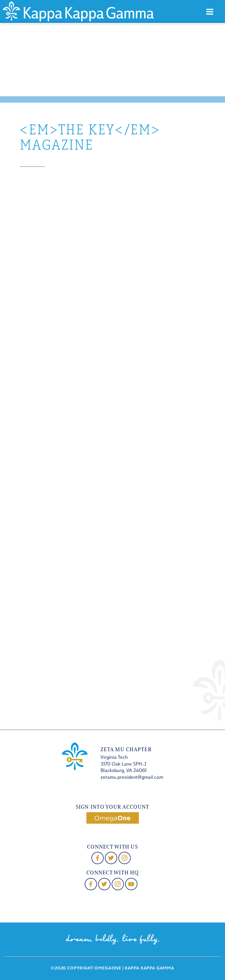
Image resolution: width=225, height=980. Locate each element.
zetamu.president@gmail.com (132, 778)
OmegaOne (108, 968)
